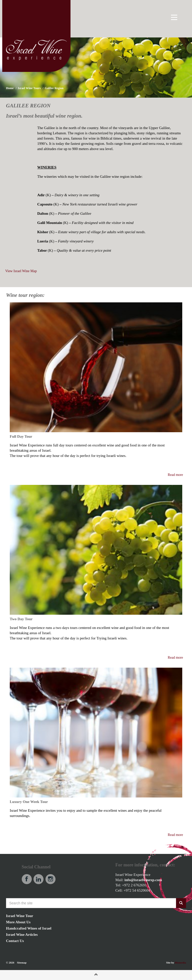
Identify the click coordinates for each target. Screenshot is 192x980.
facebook (27, 879)
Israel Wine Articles (22, 935)
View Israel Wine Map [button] (21, 271)
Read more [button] (175, 475)
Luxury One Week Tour (29, 802)
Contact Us (15, 941)
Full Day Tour (21, 436)
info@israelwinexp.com (143, 880)
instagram (50, 879)
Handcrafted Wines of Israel (29, 928)
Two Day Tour (21, 619)
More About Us (18, 922)
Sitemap (22, 963)
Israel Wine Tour (20, 916)
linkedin (38, 879)
